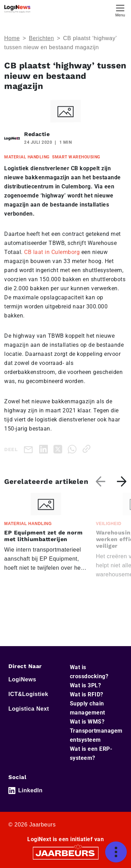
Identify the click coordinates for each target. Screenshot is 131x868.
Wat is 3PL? (86, 685)
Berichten (42, 38)
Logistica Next (29, 709)
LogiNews (22, 679)
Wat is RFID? (87, 694)
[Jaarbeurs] (66, 852)
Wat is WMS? (87, 722)
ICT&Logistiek (28, 694)
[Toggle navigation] (120, 10)
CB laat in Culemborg (52, 252)
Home (12, 38)
